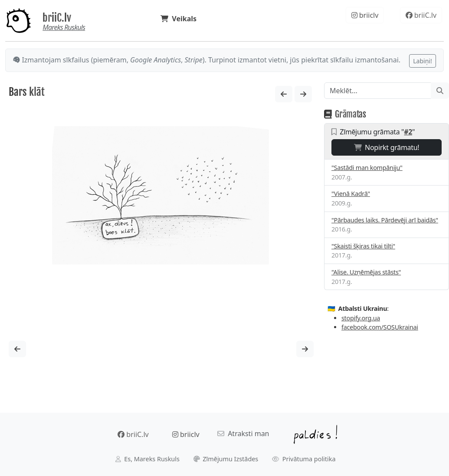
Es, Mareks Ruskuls (147, 459)
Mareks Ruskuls (64, 27)
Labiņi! (422, 61)
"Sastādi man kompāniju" (367, 168)
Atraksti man (243, 434)
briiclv (365, 15)
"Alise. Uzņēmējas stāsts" (366, 272)
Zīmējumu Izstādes (226, 459)
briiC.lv (57, 18)
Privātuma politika (304, 459)
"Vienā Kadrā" (351, 194)
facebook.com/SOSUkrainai (380, 327)
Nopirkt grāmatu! (387, 147)
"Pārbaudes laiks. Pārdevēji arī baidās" (385, 220)
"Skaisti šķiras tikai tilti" (363, 246)
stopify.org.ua (361, 318)
